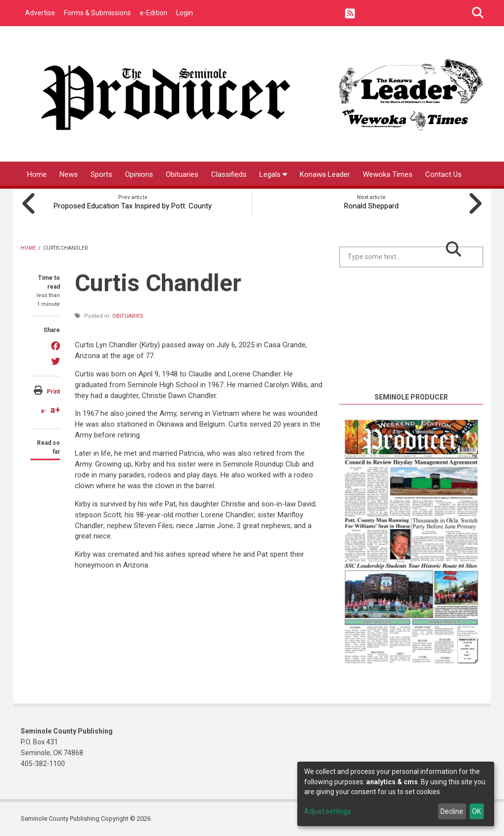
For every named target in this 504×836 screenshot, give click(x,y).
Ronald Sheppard (371, 206)
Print (53, 392)
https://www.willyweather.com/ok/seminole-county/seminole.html (413, 380)
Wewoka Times (388, 174)
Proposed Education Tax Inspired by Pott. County (133, 206)
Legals (273, 174)
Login (185, 13)
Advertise (40, 13)
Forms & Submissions (97, 13)
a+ (55, 410)
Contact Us (443, 174)
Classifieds (229, 174)
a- (44, 411)
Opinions (139, 174)
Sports (101, 174)
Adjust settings (328, 811)
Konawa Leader (325, 174)
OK (476, 811)
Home (37, 174)
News (69, 174)
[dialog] (396, 794)
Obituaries (182, 174)
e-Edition (154, 13)
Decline (452, 811)
